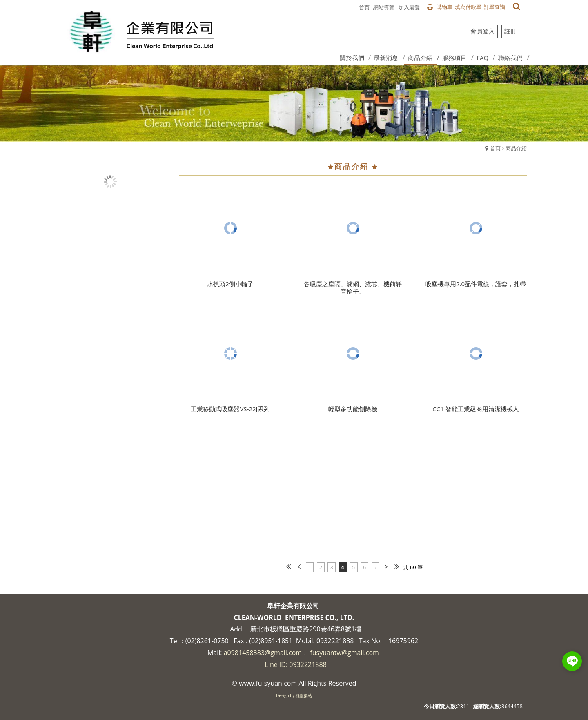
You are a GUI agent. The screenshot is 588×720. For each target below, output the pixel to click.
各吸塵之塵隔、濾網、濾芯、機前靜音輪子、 (353, 288)
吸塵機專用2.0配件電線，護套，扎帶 (476, 284)
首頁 (495, 148)
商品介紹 (516, 148)
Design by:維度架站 (294, 695)
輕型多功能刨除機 (353, 409)
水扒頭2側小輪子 (230, 284)
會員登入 (483, 31)
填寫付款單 (468, 7)
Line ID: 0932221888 (296, 664)
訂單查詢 (494, 7)
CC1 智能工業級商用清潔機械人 (476, 409)
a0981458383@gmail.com (263, 653)
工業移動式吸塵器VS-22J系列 (230, 409)
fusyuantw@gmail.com (344, 653)
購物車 (444, 7)
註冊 (510, 31)
